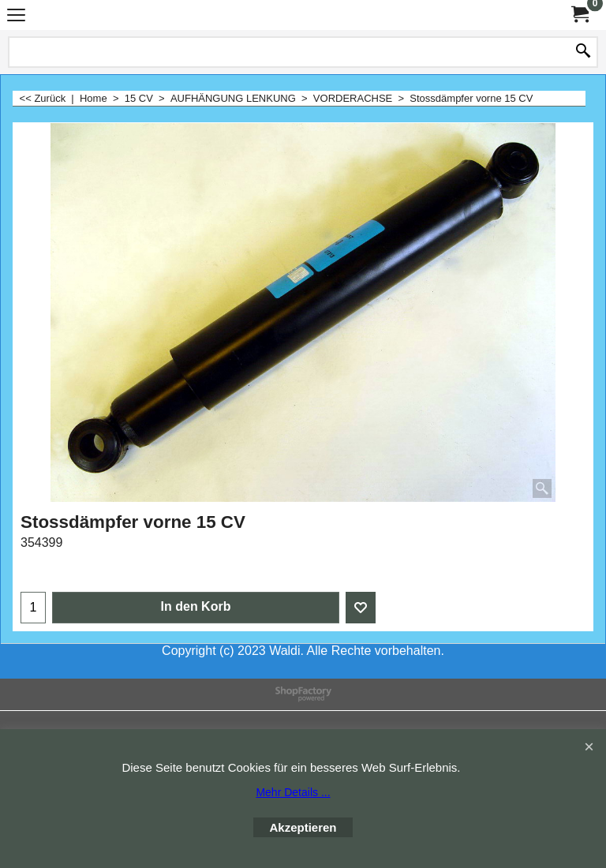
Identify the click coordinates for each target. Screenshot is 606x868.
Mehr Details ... (293, 792)
